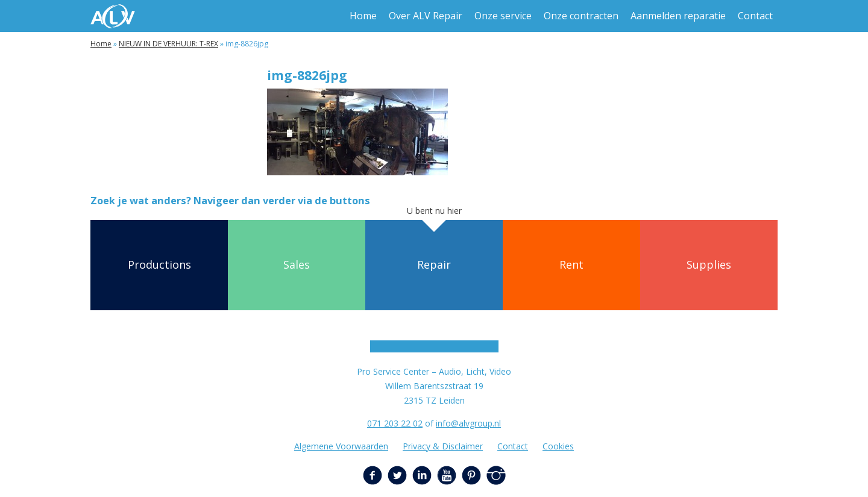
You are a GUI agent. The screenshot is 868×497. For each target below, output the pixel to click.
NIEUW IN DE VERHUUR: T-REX (168, 44)
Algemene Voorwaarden (341, 446)
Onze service (503, 16)
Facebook (373, 475)
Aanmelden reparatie (678, 16)
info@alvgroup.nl (468, 423)
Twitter (397, 475)
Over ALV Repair (426, 16)
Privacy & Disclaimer (443, 446)
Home (363, 16)
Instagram (496, 475)
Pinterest (471, 475)
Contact (755, 16)
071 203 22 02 (395, 423)
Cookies (558, 446)
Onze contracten (581, 16)
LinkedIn (422, 475)
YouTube (447, 475)
